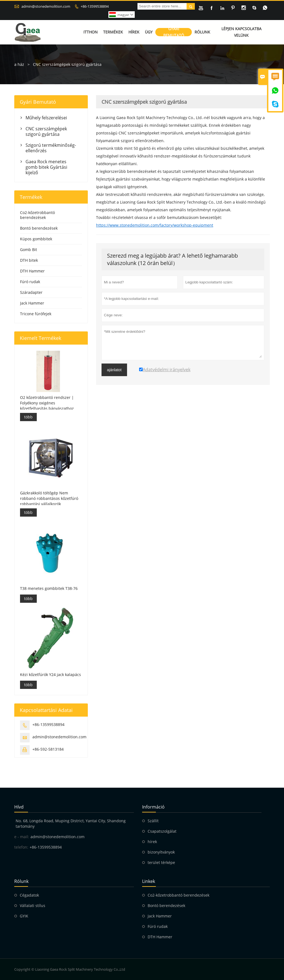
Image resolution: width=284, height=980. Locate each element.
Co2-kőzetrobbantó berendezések (37, 215)
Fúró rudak (30, 282)
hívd (19, 807)
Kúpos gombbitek (36, 239)
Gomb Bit (29, 250)
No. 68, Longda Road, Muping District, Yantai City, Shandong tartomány (71, 823)
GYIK (24, 916)
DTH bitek (29, 260)
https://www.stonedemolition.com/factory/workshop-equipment (155, 225)
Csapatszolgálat (162, 831)
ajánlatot (114, 370)
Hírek (134, 32)
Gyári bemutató (174, 32)
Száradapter (31, 292)
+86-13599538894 (95, 6)
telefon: (21, 847)
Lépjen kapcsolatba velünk (241, 32)
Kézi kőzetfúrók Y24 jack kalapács (50, 675)
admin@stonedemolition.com (46, 6)
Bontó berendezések (39, 228)
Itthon (91, 32)
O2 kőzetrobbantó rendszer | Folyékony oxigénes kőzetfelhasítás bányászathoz (47, 403)
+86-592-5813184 (48, 749)
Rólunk (202, 32)
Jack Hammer (32, 303)
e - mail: (22, 837)
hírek (152, 842)
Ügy (149, 32)
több (28, 417)
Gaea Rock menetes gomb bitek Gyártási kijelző (46, 167)
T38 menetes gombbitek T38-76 (49, 588)
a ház (19, 64)
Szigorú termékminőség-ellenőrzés (51, 148)
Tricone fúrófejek (36, 314)
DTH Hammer (32, 271)
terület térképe (161, 862)
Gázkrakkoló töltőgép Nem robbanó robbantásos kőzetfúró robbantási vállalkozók (49, 498)
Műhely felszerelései (46, 118)
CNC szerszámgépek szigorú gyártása (46, 131)
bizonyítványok (161, 852)
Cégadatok (29, 895)
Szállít (153, 821)
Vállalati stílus (33, 906)
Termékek (113, 32)
